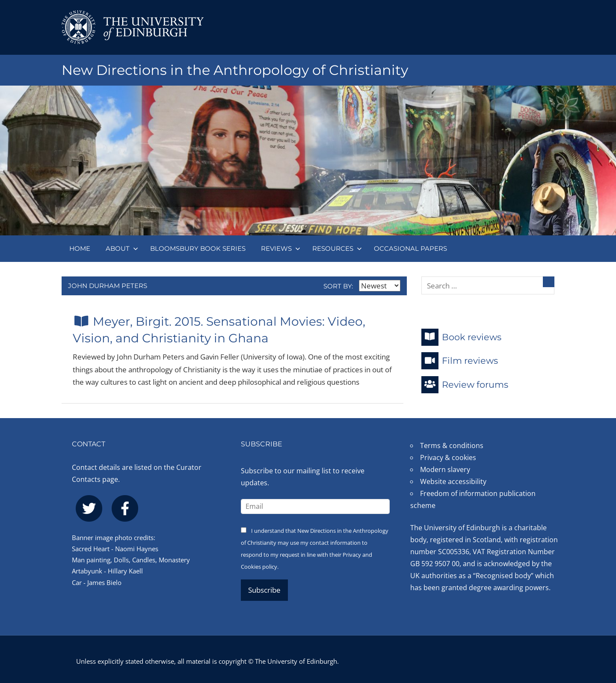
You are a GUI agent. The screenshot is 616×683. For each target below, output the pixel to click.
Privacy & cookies (448, 457)
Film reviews (460, 361)
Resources (337, 248)
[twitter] (89, 508)
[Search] (549, 282)
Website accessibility (453, 481)
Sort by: (362, 286)
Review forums (465, 385)
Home (80, 248)
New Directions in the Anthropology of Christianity (235, 70)
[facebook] (125, 508)
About (122, 248)
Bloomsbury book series (198, 248)
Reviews (281, 248)
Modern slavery (445, 469)
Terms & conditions (452, 445)
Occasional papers (410, 248)
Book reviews (461, 337)
